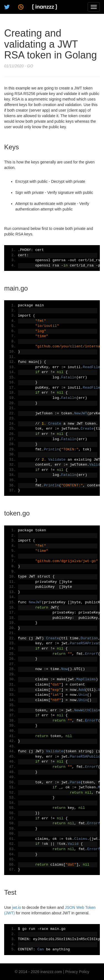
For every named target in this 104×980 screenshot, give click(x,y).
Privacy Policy (77, 972)
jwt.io (17, 907)
